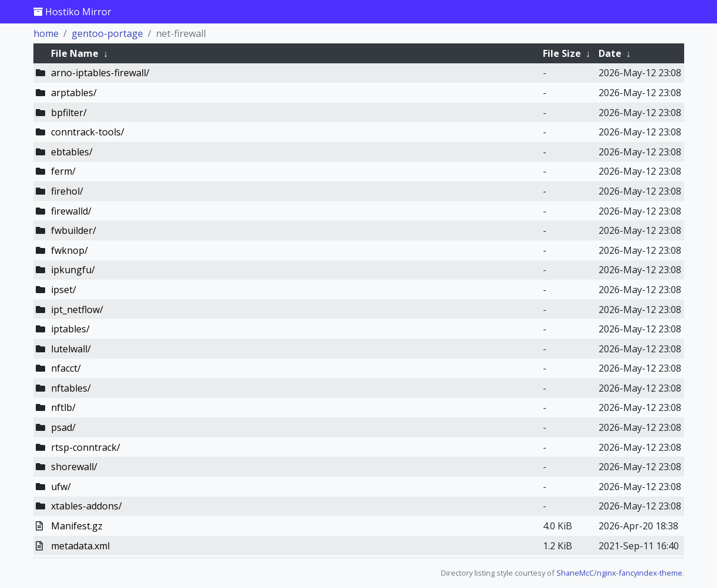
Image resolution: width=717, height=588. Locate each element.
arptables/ (74, 93)
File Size (562, 53)
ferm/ (63, 171)
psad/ (63, 427)
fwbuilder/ (74, 230)
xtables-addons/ (86, 506)
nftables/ (71, 388)
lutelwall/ (71, 349)
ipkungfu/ (73, 270)
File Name (75, 53)
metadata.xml (80, 546)
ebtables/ (72, 152)
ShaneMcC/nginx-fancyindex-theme (619, 573)
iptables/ (70, 329)
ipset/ (64, 290)
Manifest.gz (77, 526)
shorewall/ (74, 467)
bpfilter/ (69, 113)
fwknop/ (69, 250)
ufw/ (61, 487)
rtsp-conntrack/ (86, 447)
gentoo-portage (107, 33)
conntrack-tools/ (88, 132)
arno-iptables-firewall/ (100, 73)
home (46, 33)
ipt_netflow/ (77, 310)
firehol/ (67, 191)
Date (610, 53)
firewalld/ (71, 211)
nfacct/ (66, 368)
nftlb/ (63, 407)
